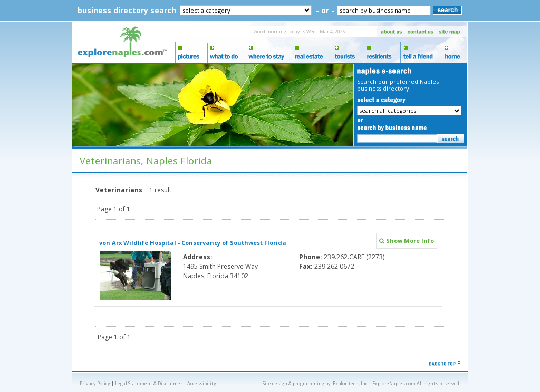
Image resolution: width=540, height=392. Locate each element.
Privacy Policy (95, 383)
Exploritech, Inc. (351, 383)
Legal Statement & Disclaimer (149, 383)
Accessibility (202, 383)
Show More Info (407, 241)
